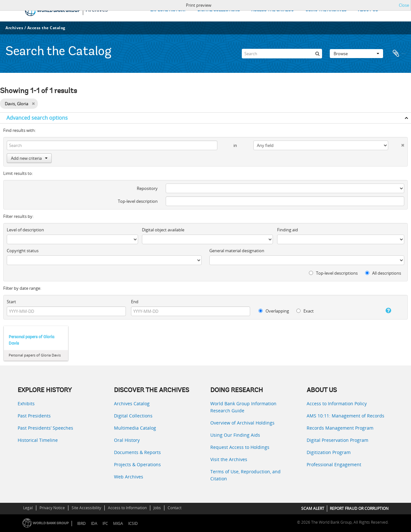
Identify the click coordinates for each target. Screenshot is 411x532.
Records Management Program (340, 428)
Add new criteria (29, 158)
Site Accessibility (86, 508)
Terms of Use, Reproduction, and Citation (245, 475)
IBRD (81, 523)
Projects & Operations (137, 464)
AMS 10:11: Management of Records (345, 416)
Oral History (127, 440)
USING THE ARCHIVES (326, 10)
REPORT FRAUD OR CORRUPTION (359, 508)
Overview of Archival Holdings (242, 423)
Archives (14, 28)
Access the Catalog (46, 28)
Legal (28, 508)
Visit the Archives (229, 459)
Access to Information (127, 508)
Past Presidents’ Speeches (45, 428)
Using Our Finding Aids (235, 435)
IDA (94, 523)
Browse (356, 54)
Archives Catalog (132, 403)
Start (11, 302)
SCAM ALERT (313, 508)
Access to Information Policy (337, 403)
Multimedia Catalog (135, 428)
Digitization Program (329, 452)
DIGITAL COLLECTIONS (219, 10)
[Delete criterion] (396, 144)
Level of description (25, 230)
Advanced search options (37, 118)
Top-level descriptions (333, 273)
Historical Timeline (38, 440)
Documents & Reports (137, 452)
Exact (305, 311)
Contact (175, 508)
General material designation (237, 251)
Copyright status (23, 251)
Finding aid (288, 230)
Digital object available (163, 230)
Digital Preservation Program (337, 440)
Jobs (157, 508)
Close (404, 5)
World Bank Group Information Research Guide (243, 407)
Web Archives (129, 477)
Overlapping (274, 311)
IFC (105, 523)
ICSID (133, 523)
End (135, 302)
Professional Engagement (334, 464)
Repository (147, 188)
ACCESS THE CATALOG (273, 10)
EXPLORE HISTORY (168, 10)
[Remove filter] (33, 104)
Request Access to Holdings (240, 447)
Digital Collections (133, 416)
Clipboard (399, 54)
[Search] (282, 54)
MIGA (118, 523)
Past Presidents (34, 416)
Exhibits (26, 403)
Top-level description (138, 201)
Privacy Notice (52, 508)
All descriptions (383, 273)
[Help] (383, 311)
